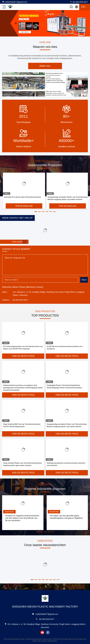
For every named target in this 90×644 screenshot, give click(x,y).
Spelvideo (19, 242)
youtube (42, 632)
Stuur (84, 280)
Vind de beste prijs (24, 206)
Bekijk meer (45, 66)
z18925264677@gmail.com (15, 2)
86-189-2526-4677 (79, 2)
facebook (48, 632)
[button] (36, 212)
